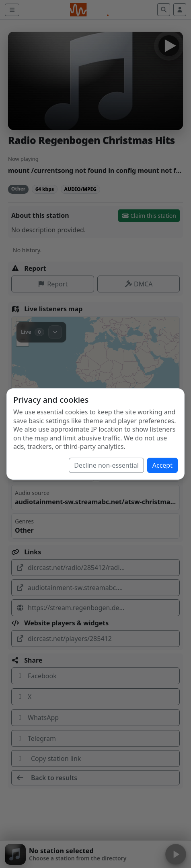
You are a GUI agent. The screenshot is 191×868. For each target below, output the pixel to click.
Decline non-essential (106, 465)
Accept (162, 465)
